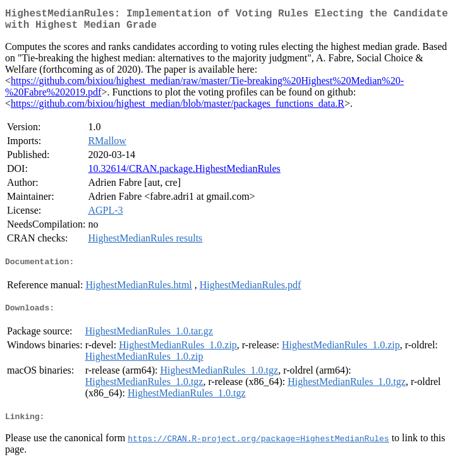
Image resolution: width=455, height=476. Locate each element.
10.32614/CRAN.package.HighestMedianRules (184, 174)
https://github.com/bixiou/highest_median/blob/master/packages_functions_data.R (178, 108)
